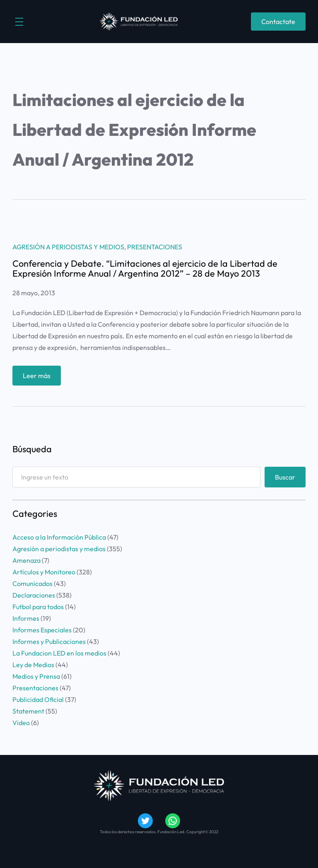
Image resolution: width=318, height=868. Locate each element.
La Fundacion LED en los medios (59, 653)
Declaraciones (34, 595)
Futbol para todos (38, 607)
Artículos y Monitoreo (44, 572)
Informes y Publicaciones (49, 641)
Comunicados (33, 583)
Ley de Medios (33, 665)
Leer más (39, 377)
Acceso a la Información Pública (59, 537)
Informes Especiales (42, 630)
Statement (28, 711)
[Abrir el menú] (19, 22)
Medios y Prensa (36, 676)
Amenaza (26, 560)
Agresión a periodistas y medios (68, 247)
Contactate (278, 22)
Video (21, 723)
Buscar (285, 477)
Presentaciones (155, 247)
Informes (26, 618)
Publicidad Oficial (38, 699)
